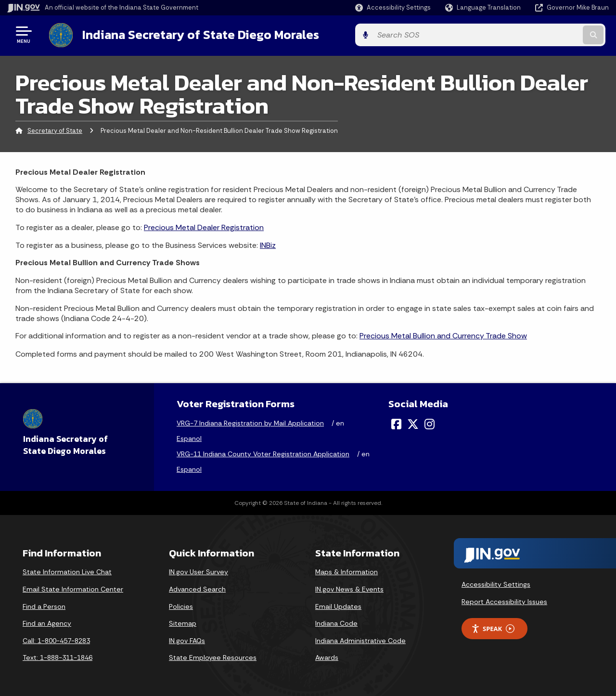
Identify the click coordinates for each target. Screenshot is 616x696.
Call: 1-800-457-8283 (56, 639)
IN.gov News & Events (349, 588)
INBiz (268, 244)
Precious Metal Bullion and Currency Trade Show (443, 335)
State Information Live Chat (67, 571)
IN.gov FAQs (187, 639)
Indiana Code (336, 622)
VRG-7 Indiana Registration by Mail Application (250, 422)
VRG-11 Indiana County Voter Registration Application (263, 453)
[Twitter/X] (413, 423)
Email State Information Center (73, 588)
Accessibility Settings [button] (496, 583)
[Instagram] (430, 423)
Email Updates (338, 605)
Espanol (189, 438)
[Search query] (540, 34)
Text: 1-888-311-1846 (58, 657)
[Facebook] (396, 423)
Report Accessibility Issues (504, 600)
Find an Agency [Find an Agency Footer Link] (47, 622)
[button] (393, 7)
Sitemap (183, 622)
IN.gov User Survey (199, 571)
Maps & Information (346, 571)
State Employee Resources (213, 657)
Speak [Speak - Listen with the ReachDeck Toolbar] (493, 627)
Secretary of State (55, 129)
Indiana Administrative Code (360, 639)
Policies (181, 605)
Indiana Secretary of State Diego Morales (196, 34)
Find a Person (44, 605)
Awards (327, 657)
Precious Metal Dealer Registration (204, 226)
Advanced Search (197, 588)
